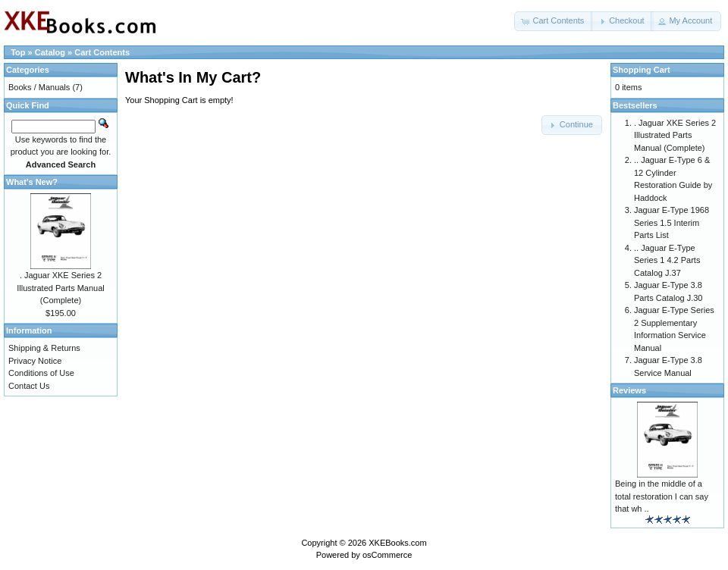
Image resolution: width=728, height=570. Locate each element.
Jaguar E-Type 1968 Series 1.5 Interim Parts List (672, 222)
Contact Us (29, 386)
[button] (554, 21)
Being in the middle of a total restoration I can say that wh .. (662, 496)
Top (18, 52)
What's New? (32, 182)
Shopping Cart (642, 70)
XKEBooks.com (397, 543)
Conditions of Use (41, 373)
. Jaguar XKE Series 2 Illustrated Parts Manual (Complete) (61, 288)
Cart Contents (102, 52)
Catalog (50, 52)
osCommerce (387, 555)
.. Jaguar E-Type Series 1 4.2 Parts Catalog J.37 (667, 260)
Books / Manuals (39, 87)
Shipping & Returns (44, 348)
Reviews (629, 390)
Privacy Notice (35, 361)
